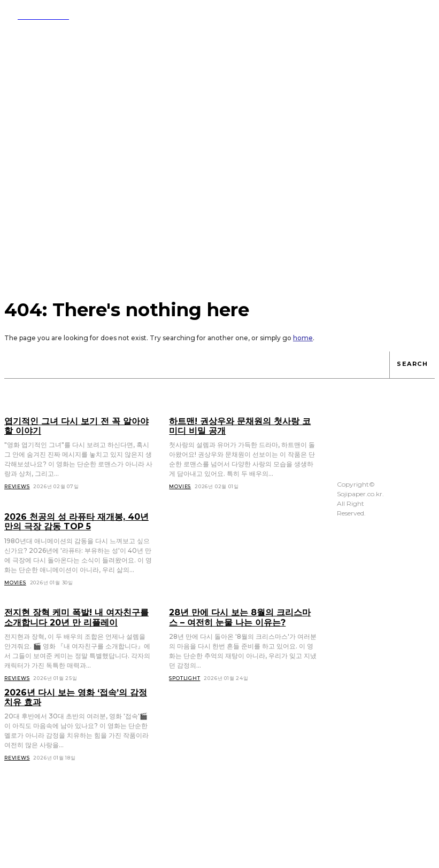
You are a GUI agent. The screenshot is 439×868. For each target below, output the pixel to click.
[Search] (412, 365)
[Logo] (37, 16)
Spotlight (184, 675)
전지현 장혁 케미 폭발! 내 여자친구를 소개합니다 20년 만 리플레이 (76, 615)
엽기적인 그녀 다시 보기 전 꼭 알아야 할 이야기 (76, 426)
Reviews (17, 675)
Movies (15, 580)
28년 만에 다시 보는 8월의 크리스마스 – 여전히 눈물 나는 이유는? (242, 615)
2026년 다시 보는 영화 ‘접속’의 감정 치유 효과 (76, 694)
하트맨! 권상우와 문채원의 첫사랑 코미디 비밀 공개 (242, 426)
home (303, 338)
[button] (359, 15)
